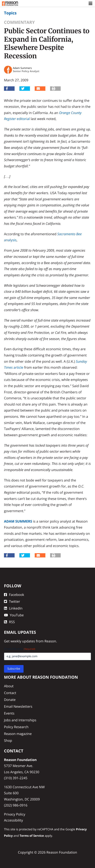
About (9, 686)
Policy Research (16, 727)
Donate (10, 700)
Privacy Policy (15, 814)
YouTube (14, 615)
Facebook (14, 595)
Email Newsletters (18, 706)
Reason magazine (18, 734)
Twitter (12, 601)
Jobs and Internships (20, 720)
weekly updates (23, 641)
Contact (10, 693)
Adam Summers (18, 521)
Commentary (19, 22)
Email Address (20, 649)
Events (9, 713)
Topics (10, 13)
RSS (9, 622)
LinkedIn (13, 608)
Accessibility (13, 820)
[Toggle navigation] (91, 4)
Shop (8, 740)
